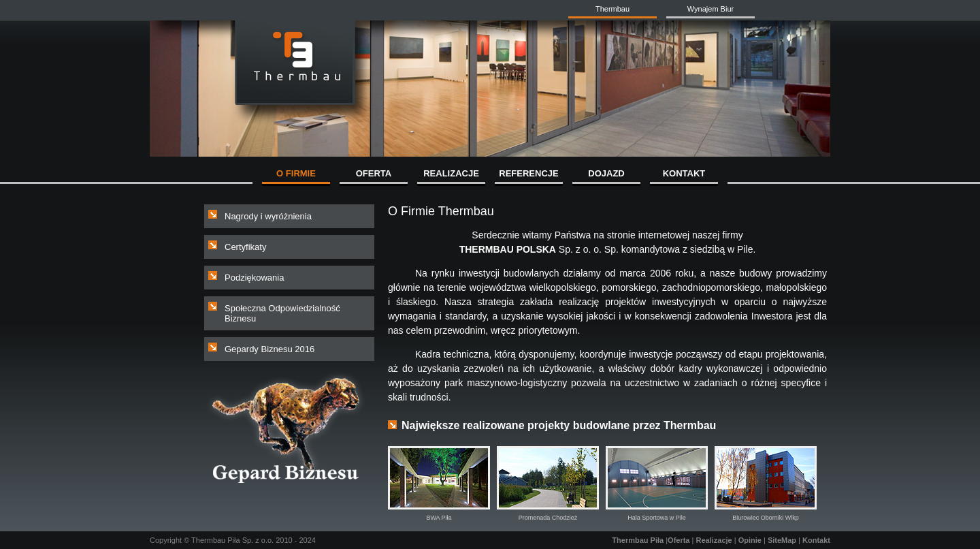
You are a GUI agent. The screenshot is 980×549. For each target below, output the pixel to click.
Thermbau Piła (638, 540)
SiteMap (782, 540)
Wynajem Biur (710, 9)
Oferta (679, 540)
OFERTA (374, 173)
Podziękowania (254, 278)
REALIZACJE (451, 173)
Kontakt (816, 540)
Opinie (750, 540)
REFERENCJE (528, 173)
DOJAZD (606, 173)
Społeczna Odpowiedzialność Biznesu (282, 313)
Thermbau (612, 9)
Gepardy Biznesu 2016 (269, 349)
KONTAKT (684, 173)
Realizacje (714, 540)
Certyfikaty (245, 247)
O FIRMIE (296, 173)
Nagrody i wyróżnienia (268, 216)
